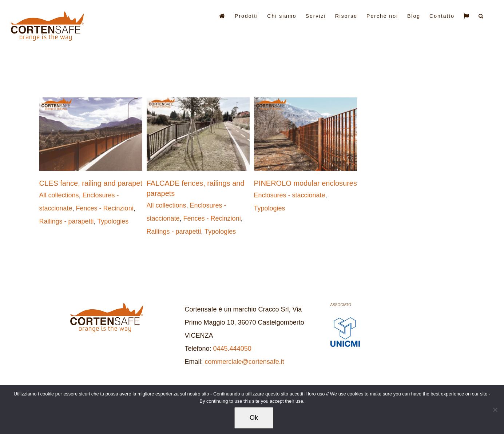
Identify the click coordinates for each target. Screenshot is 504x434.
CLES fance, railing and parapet (91, 183)
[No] (495, 410)
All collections (59, 195)
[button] (481, 15)
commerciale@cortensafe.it (245, 362)
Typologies (113, 221)
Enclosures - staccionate (290, 195)
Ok (254, 418)
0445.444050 (232, 349)
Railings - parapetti (67, 221)
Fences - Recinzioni (105, 208)
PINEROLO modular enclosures (305, 183)
